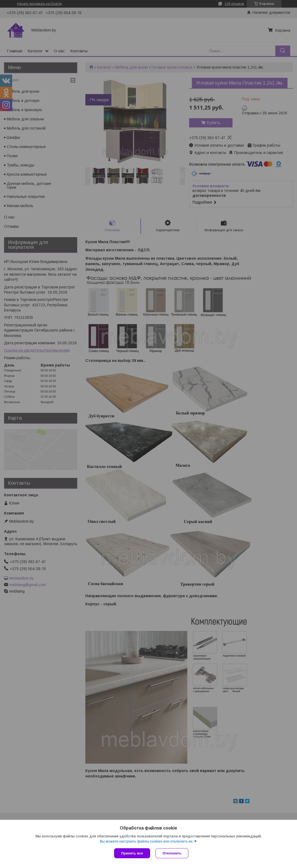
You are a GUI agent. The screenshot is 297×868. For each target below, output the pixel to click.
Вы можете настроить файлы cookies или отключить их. (147, 841)
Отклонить (172, 853)
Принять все (132, 853)
